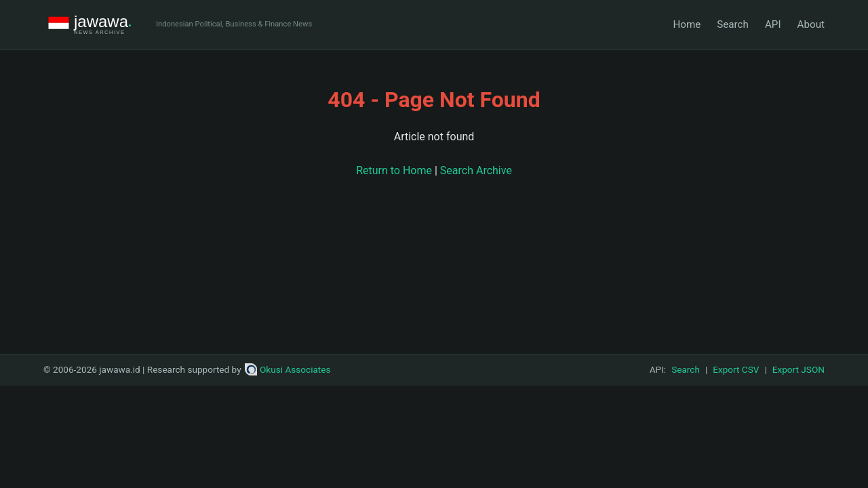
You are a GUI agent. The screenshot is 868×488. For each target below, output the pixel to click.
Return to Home (394, 170)
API (773, 24)
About (811, 24)
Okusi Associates (288, 369)
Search (733, 24)
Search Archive (476, 170)
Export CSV (736, 369)
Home (687, 24)
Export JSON (798, 369)
